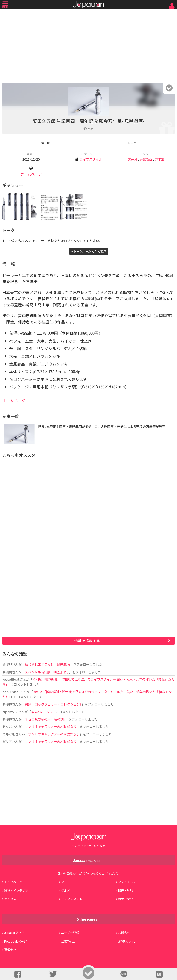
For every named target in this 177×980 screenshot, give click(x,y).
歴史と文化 (125, 899)
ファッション (127, 882)
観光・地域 (125, 890)
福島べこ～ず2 (42, 712)
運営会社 (10, 950)
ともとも (9, 734)
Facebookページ (15, 941)
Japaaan (88, 5)
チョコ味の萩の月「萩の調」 (45, 719)
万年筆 (159, 159)
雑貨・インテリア (16, 890)
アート (65, 882)
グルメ (66, 890)
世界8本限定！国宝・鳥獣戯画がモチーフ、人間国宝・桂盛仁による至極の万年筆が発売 (102, 426)
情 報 (45, 143)
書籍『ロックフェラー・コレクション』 (53, 704)
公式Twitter (69, 941)
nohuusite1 (11, 692)
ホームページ (31, 174)
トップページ (13, 882)
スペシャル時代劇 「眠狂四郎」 (47, 672)
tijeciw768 (10, 712)
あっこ (7, 726)
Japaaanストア (14, 932)
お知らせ (124, 932)
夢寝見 (7, 664)
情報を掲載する (87, 641)
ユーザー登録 (70, 932)
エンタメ (10, 899)
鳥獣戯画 (146, 159)
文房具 (132, 159)
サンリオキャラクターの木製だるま (51, 726)
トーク (132, 143)
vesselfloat (11, 679)
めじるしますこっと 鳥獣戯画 (47, 664)
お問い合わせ (127, 941)
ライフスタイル (91, 159)
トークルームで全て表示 (89, 251)
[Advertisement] (88, 45)
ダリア (7, 741)
